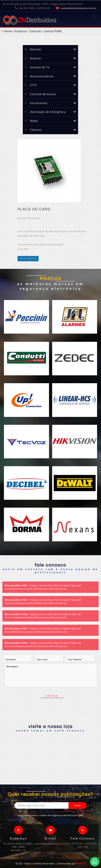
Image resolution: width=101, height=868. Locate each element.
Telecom (35, 31)
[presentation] (61, 716)
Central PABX (53, 31)
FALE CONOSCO (28, 259)
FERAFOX (81, 864)
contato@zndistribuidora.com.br (78, 8)
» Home (7, 31)
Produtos (21, 31)
